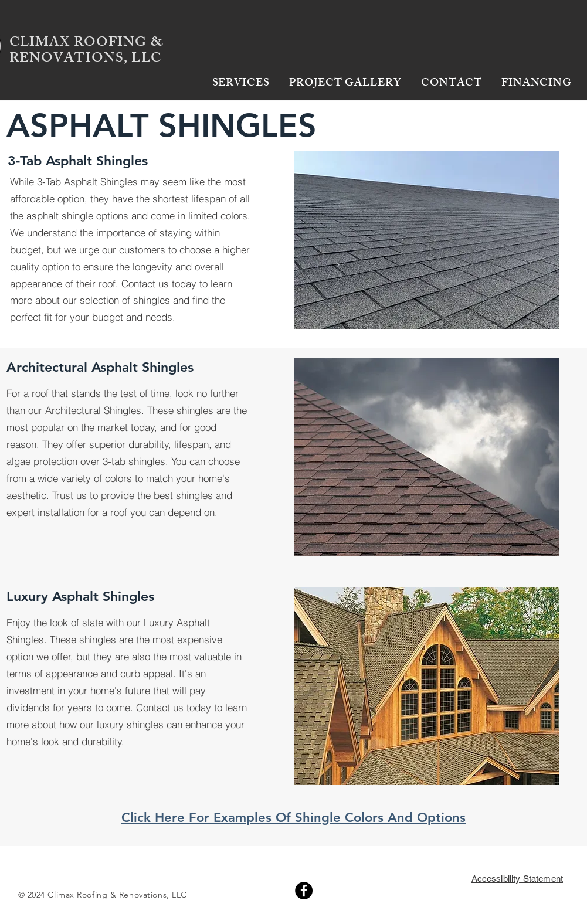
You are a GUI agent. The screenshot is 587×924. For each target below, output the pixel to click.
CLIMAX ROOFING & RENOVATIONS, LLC (86, 52)
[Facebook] (304, 891)
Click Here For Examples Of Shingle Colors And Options (293, 818)
